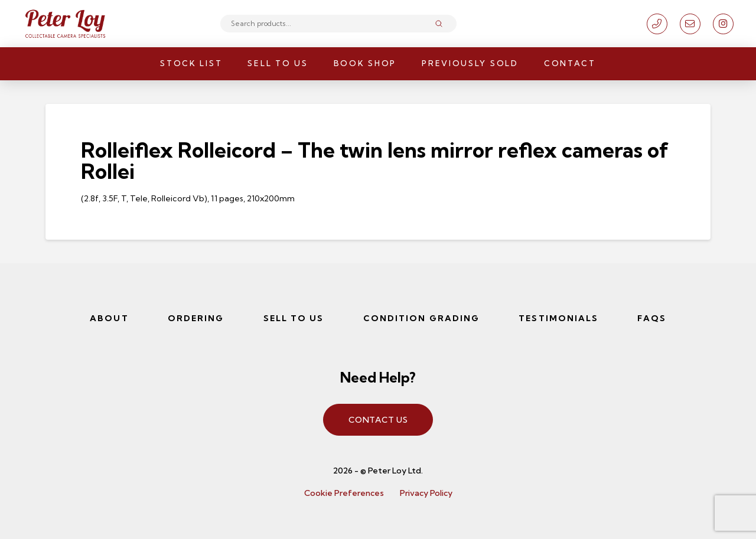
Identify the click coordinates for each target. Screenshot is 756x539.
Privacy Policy (426, 493)
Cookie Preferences (344, 493)
